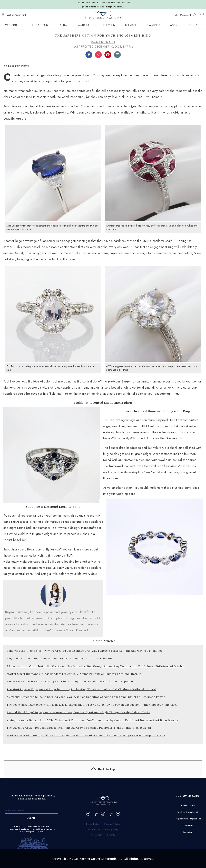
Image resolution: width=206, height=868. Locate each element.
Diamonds (153, 25)
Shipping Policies (112, 824)
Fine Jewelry (108, 25)
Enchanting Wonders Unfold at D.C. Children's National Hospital (113, 689)
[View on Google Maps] (3, 15)
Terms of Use (94, 829)
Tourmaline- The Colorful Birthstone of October (153, 666)
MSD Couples (14, 25)
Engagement (41, 25)
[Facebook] (110, 814)
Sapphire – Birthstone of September (112, 681)
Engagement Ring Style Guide (85, 705)
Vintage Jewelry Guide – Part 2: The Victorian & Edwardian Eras (49, 720)
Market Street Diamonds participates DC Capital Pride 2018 (46, 735)
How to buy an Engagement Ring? (127, 705)
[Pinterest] (96, 814)
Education (188, 832)
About (174, 25)
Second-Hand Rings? (21, 712)
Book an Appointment (16, 15)
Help (176, 15)
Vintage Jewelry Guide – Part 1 (130, 712)
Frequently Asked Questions (188, 819)
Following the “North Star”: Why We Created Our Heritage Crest (49, 651)
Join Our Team (188, 805)
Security (111, 835)
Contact (195, 25)
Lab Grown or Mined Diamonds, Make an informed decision (111, 728)
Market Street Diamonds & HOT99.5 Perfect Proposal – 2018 (126, 735)
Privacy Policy (112, 829)
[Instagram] (103, 814)
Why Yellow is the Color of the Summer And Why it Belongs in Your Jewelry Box (60, 658)
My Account (185, 15)
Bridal (64, 25)
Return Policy (92, 824)
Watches (84, 25)
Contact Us (188, 825)
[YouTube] (118, 814)
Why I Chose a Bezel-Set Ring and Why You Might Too (127, 651)
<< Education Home (16, 66)
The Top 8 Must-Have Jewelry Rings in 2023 (36, 705)
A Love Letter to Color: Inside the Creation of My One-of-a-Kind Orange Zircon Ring (63, 666)
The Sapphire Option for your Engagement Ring (39, 728)
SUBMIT (32, 818)
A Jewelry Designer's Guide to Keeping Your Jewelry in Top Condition (53, 697)
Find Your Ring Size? (163, 705)
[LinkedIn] (88, 814)
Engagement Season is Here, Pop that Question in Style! (72, 712)
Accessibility (97, 835)
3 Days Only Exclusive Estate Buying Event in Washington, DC (47, 681)
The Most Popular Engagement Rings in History (38, 689)
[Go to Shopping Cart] (201, 15)
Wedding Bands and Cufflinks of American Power (132, 697)
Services (131, 25)
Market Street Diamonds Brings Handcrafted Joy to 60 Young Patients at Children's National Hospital (74, 674)
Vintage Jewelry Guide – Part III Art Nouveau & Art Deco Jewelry (135, 720)
